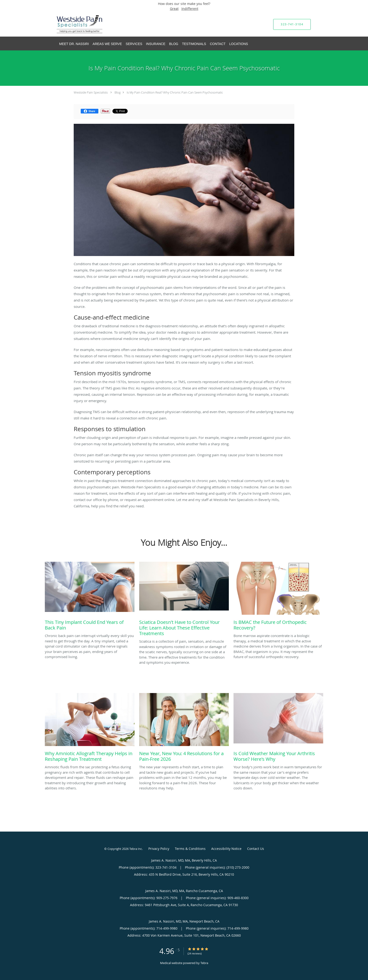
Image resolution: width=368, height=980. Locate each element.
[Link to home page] (73, 24)
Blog (118, 92)
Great (174, 9)
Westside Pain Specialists (91, 92)
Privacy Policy (159, 849)
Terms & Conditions (190, 849)
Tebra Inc (136, 849)
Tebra (204, 963)
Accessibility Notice (226, 849)
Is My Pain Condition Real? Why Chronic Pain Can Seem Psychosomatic (175, 92)
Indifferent (190, 9)
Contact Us (256, 849)
